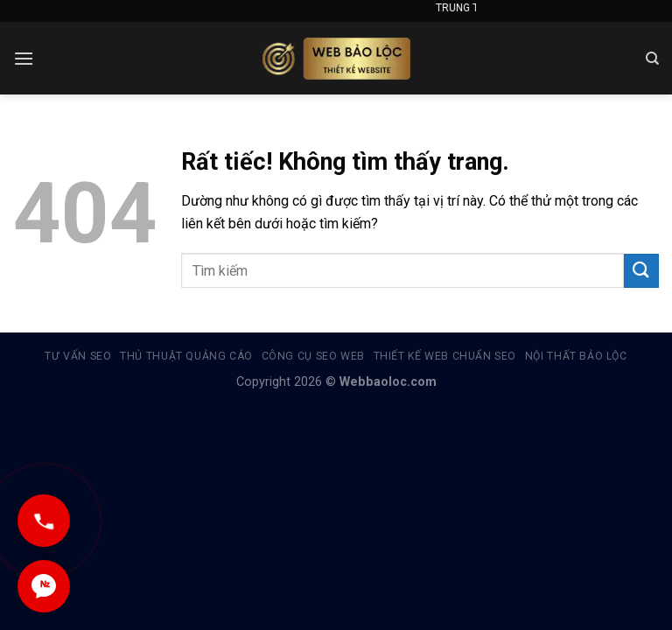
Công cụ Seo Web (313, 356)
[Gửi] (641, 271)
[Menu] (24, 58)
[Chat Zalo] (44, 586)
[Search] (652, 59)
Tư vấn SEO (78, 356)
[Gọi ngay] (44, 521)
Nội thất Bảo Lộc (576, 356)
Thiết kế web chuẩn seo (445, 356)
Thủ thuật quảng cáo (186, 356)
